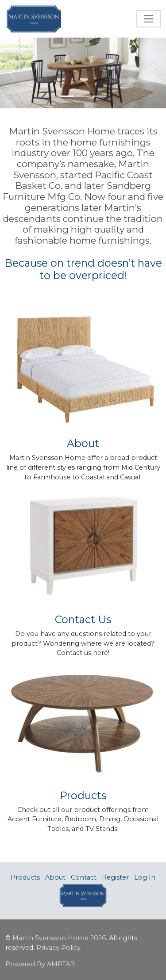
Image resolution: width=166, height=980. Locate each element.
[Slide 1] (67, 96)
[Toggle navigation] (149, 19)
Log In (145, 877)
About (55, 877)
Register (115, 877)
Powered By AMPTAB (40, 964)
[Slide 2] (83, 96)
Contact (84, 877)
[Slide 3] (99, 96)
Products (25, 877)
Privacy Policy (58, 948)
